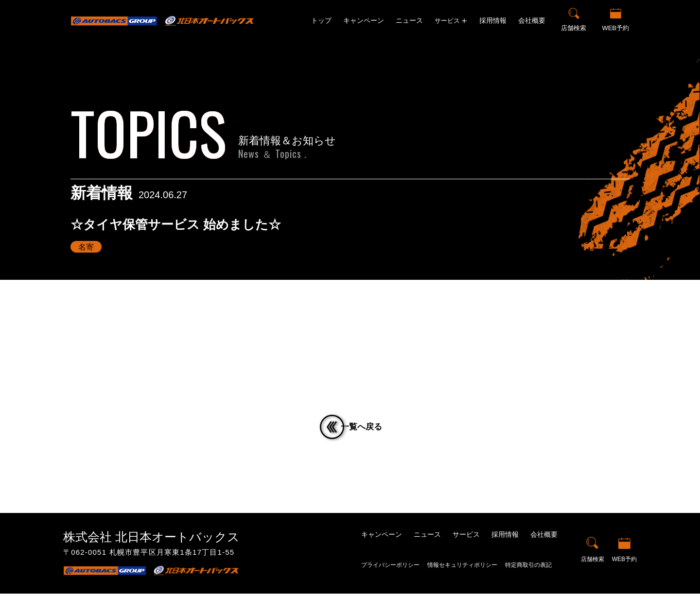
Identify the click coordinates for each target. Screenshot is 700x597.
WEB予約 (615, 28)
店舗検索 (574, 28)
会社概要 (532, 20)
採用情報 (493, 20)
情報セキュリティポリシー (462, 569)
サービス (466, 538)
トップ (321, 20)
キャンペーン (364, 20)
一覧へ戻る (367, 429)
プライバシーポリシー (390, 569)
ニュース (409, 20)
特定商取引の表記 (528, 569)
